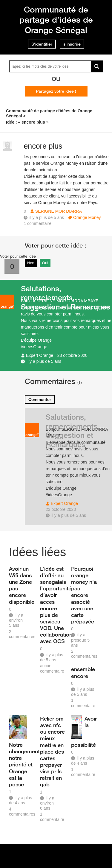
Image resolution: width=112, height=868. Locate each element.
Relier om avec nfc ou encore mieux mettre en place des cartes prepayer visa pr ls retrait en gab (52, 752)
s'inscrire (72, 44)
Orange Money (87, 217)
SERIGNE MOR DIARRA (59, 211)
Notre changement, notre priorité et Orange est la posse (22, 764)
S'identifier (42, 44)
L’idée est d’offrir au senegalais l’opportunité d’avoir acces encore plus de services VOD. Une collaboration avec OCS (53, 605)
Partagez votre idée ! (56, 91)
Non (31, 263)
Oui (45, 263)
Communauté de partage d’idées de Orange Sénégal (56, 20)
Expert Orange (40, 355)
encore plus (43, 146)
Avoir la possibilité (84, 732)
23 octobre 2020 (72, 355)
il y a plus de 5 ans (44, 361)
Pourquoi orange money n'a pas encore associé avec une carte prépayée (84, 595)
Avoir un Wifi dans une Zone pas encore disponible (22, 585)
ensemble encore (83, 672)
